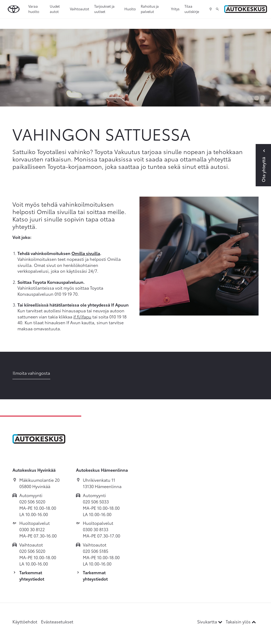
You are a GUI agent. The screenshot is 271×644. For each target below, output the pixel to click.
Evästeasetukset (57, 621)
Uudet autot (55, 9)
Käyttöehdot (25, 621)
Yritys (175, 9)
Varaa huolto (34, 9)
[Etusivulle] (246, 9)
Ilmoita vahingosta (31, 373)
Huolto (130, 9)
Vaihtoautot (80, 9)
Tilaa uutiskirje (192, 9)
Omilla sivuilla (86, 253)
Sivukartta (210, 621)
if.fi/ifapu (82, 316)
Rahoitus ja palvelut (150, 9)
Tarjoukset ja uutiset (104, 9)
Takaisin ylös (241, 621)
